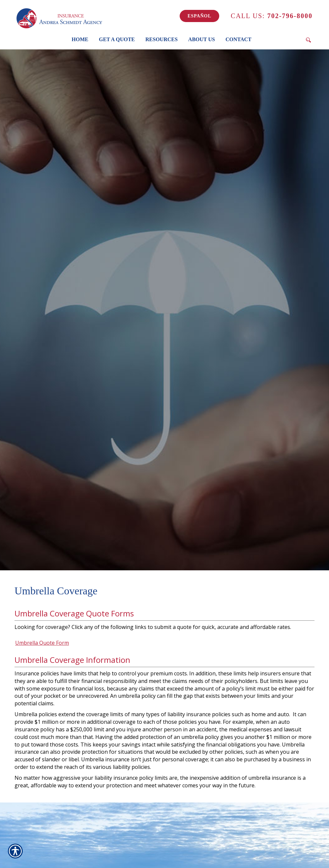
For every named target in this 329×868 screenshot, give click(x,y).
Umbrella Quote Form (42, 643)
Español (199, 16)
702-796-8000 (272, 16)
